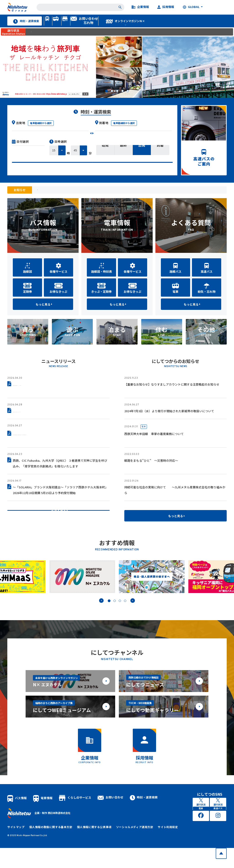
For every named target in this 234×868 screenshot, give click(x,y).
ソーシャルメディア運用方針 (125, 847)
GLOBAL (191, 7)
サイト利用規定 (156, 847)
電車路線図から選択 (41, 132)
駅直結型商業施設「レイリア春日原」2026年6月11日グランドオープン (60, 421)
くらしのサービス (120, 25)
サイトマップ (15, 847)
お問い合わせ (111, 817)
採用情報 (166, 7)
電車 (144, 436)
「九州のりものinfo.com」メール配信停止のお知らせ (71, 199)
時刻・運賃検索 (23, 25)
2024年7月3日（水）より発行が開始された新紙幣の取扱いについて (169, 421)
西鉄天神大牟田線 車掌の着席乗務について (154, 443)
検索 (92, 174)
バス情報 (54, 25)
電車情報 (84, 25)
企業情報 (140, 7)
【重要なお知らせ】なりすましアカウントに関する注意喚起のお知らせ (172, 394)
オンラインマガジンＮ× (201, 25)
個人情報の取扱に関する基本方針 (47, 847)
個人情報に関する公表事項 (88, 847)
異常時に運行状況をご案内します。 (53, 41)
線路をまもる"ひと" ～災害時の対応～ (151, 470)
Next (133, 610)
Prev (101, 610)
